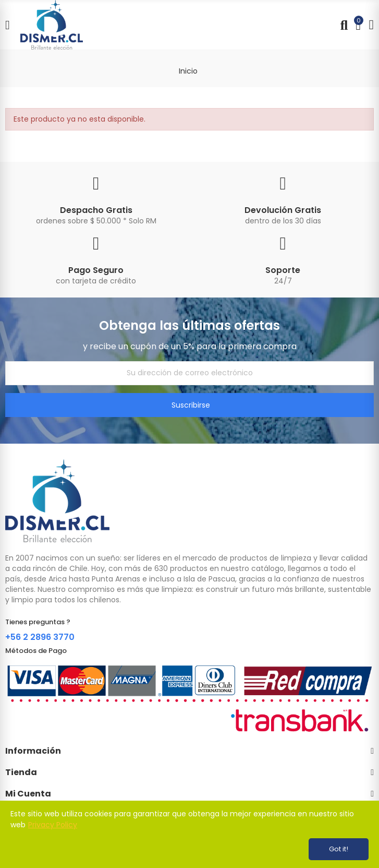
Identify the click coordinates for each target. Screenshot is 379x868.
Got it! (339, 849)
